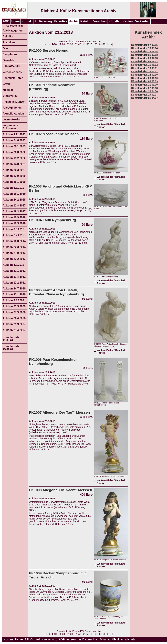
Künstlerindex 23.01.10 (144, 78)
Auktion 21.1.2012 (14, 271)
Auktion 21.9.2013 (14, 253)
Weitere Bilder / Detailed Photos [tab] (111, 126)
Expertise (61, 21)
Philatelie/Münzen (14, 102)
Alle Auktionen (12, 108)
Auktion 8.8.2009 (13, 300)
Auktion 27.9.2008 (14, 312)
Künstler (115, 21)
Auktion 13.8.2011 (14, 277)
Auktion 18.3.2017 (14, 211)
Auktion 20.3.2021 (14, 170)
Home (15, 21)
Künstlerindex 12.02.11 (144, 71)
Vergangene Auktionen (10, 127)
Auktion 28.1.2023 (14, 146)
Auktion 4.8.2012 (13, 265)
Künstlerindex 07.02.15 (144, 45)
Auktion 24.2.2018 (14, 200)
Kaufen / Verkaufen (136, 21)
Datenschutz (90, 640)
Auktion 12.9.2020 (14, 176)
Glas (6, 48)
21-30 (70, 44)
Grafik (7, 84)
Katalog (86, 21)
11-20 (62, 44)
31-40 (78, 44)
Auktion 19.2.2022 (14, 158)
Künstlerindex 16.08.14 (144, 48)
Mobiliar (8, 90)
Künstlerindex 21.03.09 (144, 85)
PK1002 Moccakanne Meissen (54, 134)
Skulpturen (10, 54)
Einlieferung (43, 21)
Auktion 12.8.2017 (14, 206)
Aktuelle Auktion (13, 114)
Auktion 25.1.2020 (14, 182)
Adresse (41, 640)
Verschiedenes (12, 72)
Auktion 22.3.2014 (14, 247)
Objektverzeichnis (124, 640)
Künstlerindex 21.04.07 (12, 339)
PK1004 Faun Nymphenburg (52, 220)
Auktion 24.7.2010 (14, 289)
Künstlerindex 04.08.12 (144, 61)
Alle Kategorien (13, 31)
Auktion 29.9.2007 (14, 324)
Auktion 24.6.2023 (14, 140)
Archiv (74, 21)
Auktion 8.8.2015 (13, 229)
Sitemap (105, 640)
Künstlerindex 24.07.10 (144, 75)
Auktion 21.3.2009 (14, 306)
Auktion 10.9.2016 (14, 217)
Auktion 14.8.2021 (14, 164)
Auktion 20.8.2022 (14, 152)
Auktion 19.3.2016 (14, 223)
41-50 (86, 44)
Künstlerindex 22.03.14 (144, 51)
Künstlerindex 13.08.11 (144, 68)
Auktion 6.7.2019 (13, 188)
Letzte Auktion (12, 120)
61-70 (102, 44)
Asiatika (8, 37)
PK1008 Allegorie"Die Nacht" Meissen (61, 490)
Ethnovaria (10, 96)
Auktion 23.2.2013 (14, 259)
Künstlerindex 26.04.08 (144, 91)
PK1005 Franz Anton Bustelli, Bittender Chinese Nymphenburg (56, 292)
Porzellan (9, 42)
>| (112, 44)
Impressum (74, 640)
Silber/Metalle (11, 66)
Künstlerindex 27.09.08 (144, 88)
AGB (6, 21)
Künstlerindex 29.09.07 (12, 348)
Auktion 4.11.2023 (14, 134)
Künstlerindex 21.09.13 (144, 55)
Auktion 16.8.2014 (14, 241)
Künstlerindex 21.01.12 (144, 65)
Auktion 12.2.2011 (14, 283)
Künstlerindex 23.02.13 (144, 58)
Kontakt (27, 21)
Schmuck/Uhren (13, 78)
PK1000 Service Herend (49, 50)
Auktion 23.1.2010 (14, 294)
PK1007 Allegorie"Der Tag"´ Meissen (59, 412)
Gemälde (8, 60)
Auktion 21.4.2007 (14, 330)
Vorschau (100, 21)
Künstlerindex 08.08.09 (144, 81)
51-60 (94, 44)
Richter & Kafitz (24, 640)
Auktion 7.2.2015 (13, 235)
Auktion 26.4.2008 (14, 318)
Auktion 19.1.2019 (14, 194)
